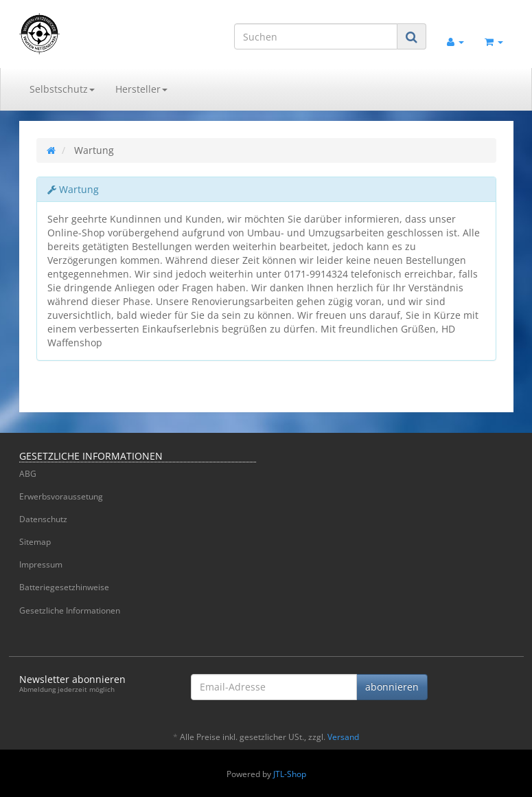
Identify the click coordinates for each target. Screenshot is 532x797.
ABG (28, 474)
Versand (343, 737)
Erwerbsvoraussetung (61, 496)
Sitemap (35, 542)
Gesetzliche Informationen (70, 610)
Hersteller (141, 89)
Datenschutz (43, 519)
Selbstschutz (62, 89)
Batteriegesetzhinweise (64, 587)
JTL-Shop (290, 774)
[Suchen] (316, 36)
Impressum (41, 564)
